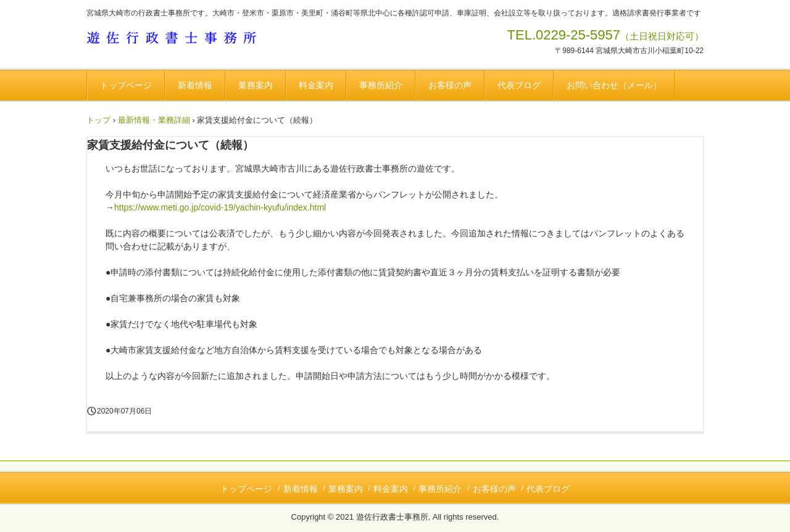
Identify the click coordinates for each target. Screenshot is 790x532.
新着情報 (195, 85)
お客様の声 (450, 85)
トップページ (126, 85)
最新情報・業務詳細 (154, 120)
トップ (98, 120)
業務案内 (256, 85)
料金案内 (316, 85)
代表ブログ (519, 85)
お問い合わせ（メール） (614, 85)
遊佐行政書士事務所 (178, 39)
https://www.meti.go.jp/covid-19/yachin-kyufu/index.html (220, 207)
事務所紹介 (381, 85)
